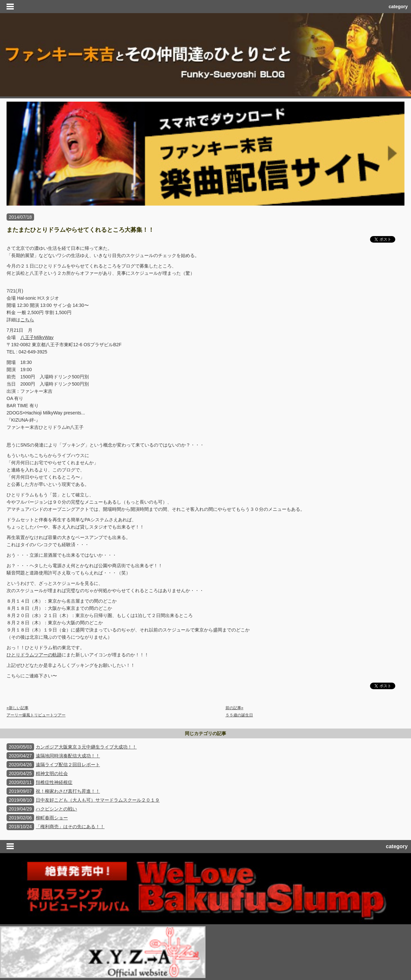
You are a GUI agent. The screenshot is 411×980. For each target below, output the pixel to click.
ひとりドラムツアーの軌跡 (34, 655)
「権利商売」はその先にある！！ (70, 827)
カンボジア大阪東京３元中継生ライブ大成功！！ (86, 747)
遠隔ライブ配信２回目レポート (68, 765)
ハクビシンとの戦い (56, 809)
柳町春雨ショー (52, 818)
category (398, 7)
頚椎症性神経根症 (54, 782)
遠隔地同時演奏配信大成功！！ (68, 756)
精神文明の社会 (52, 773)
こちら (27, 320)
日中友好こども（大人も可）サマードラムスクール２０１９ (98, 800)
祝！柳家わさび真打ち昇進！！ (68, 791)
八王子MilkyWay (37, 337)
